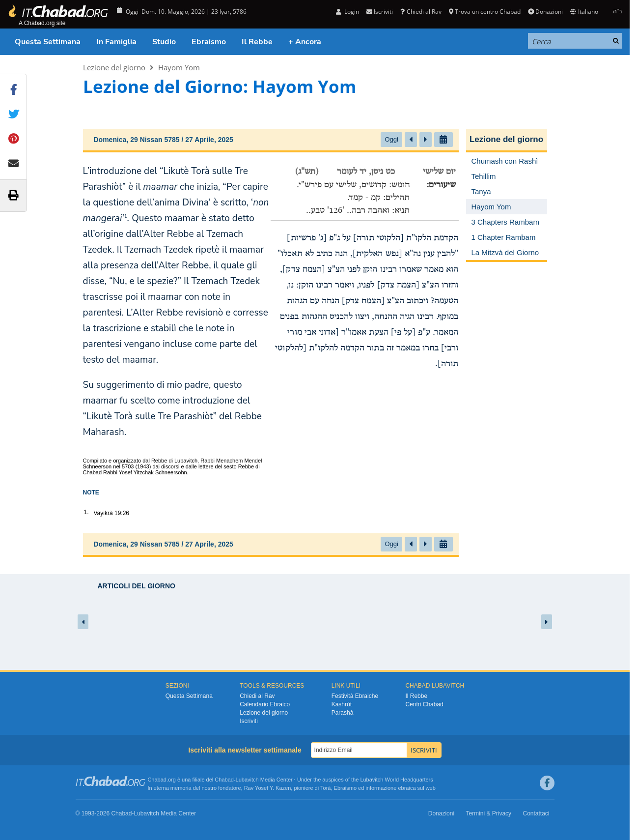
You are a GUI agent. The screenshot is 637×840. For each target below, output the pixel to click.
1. (86, 512)
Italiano (584, 12)
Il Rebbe (257, 42)
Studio (164, 42)
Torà (325, 788)
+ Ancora (305, 42)
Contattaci (536, 813)
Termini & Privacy (488, 813)
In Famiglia (116, 42)
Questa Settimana (48, 42)
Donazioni (545, 12)
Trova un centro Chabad (485, 12)
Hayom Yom (179, 67)
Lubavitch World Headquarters (396, 780)
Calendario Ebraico (265, 704)
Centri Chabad (424, 704)
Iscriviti (380, 12)
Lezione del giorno (114, 67)
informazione (381, 788)
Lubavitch (247, 780)
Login (347, 12)
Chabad (224, 780)
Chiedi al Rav (421, 12)
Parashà (343, 713)
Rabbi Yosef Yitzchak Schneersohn (145, 472)
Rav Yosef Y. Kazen (268, 788)
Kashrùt (342, 704)
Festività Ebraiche (355, 696)
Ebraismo (209, 42)
